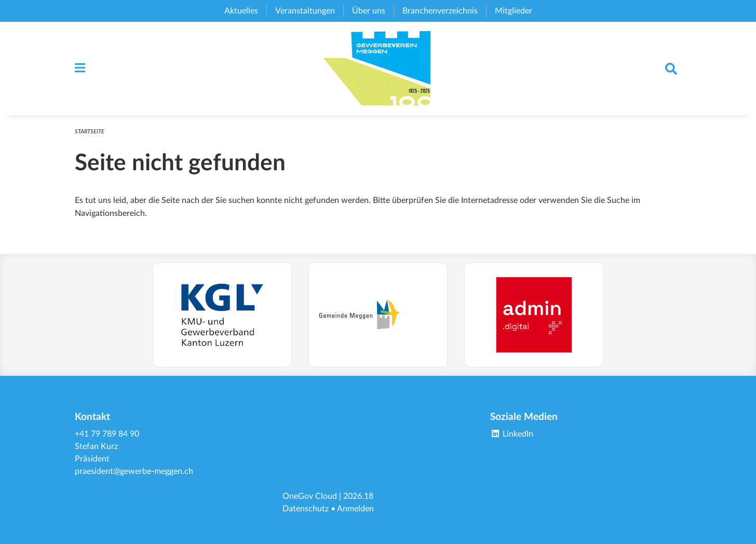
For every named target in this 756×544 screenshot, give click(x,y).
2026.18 (358, 496)
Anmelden (355, 509)
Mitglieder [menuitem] (514, 11)
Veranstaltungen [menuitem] (305, 11)
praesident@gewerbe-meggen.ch (134, 471)
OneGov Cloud (310, 496)
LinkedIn (512, 434)
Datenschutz (306, 509)
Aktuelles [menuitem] (241, 11)
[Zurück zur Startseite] (378, 69)
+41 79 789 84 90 (107, 434)
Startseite (90, 132)
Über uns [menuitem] (369, 11)
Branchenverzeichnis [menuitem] (440, 11)
